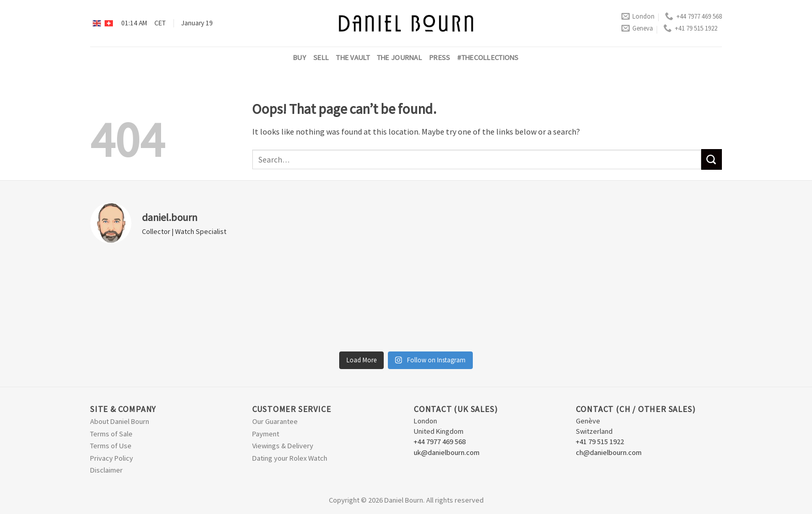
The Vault (353, 57)
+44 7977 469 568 (693, 16)
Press (440, 57)
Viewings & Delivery (283, 446)
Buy (300, 57)
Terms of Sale (111, 434)
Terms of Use (111, 446)
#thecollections (488, 57)
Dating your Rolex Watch (290, 458)
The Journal (400, 57)
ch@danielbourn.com (609, 452)
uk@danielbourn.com (447, 452)
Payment (266, 434)
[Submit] (712, 159)
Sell (321, 57)
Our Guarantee (275, 421)
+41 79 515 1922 (690, 28)
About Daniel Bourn (120, 421)
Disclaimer (106, 470)
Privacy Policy (112, 458)
